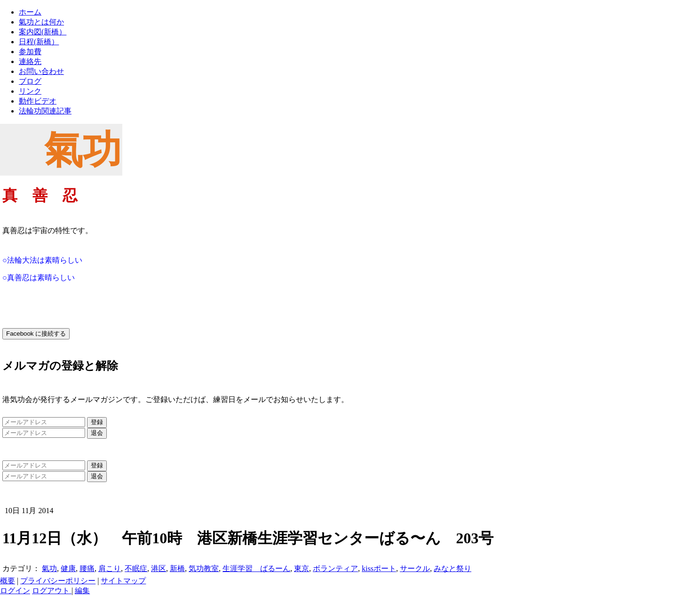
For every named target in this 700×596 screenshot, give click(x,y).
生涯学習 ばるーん (256, 568)
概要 (8, 581)
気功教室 (204, 568)
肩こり (110, 568)
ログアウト (52, 591)
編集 (82, 591)
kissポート (379, 568)
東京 (302, 568)
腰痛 (87, 568)
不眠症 (136, 568)
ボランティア (335, 568)
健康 (68, 568)
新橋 (177, 568)
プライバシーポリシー (58, 581)
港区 (159, 568)
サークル (415, 568)
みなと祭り (453, 568)
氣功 (49, 568)
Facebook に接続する (36, 334)
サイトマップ (123, 581)
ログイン (15, 591)
